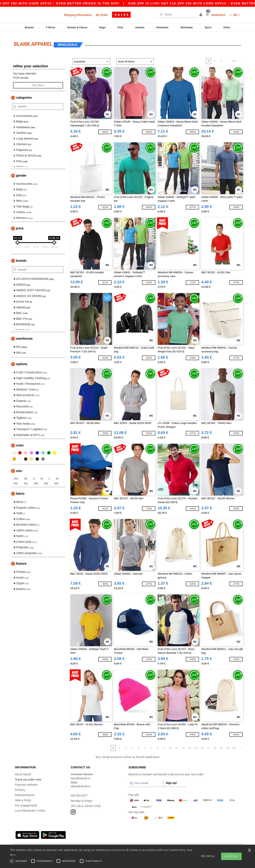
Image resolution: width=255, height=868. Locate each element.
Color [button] (20, 444)
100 (228, 746)
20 (177, 746)
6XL (56, 482)
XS (26, 477)
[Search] (177, 15)
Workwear (187, 27)
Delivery (20, 788)
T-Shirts (50, 27)
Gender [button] (21, 174)
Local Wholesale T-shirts (30, 809)
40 (189, 746)
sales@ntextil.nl (80, 784)
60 (202, 746)
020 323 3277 (79, 794)
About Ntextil (23, 773)
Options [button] (22, 362)
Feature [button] (21, 562)
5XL (46, 482)
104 (234, 59)
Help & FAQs (23, 798)
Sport (208, 27)
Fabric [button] (20, 492)
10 (170, 746)
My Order (102, 15)
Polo (120, 27)
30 (183, 746)
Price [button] (20, 227)
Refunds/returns (25, 793)
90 (221, 746)
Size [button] (19, 469)
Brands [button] (21, 259)
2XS (16, 477)
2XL (16, 482)
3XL (26, 482)
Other (227, 27)
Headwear (162, 27)
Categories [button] (24, 96)
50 (196, 746)
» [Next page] (240, 59)
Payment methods (26, 783)
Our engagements (26, 804)
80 (215, 746)
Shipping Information (78, 15)
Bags (102, 27)
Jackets (140, 27)
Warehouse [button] (24, 337)
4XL (36, 482)
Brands (29, 27)
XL (57, 477)
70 (208, 746)
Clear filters (38, 84)
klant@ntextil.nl (80, 777)
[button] (201, 15)
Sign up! (171, 781)
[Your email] (146, 781)
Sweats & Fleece (77, 27)
